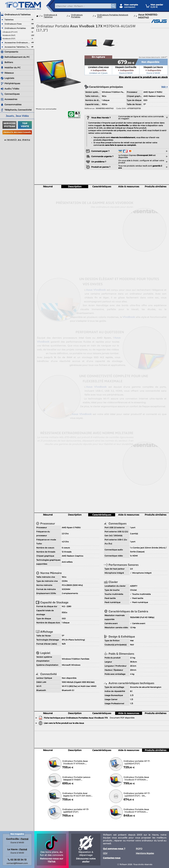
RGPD (139, 849)
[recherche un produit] (81, 6)
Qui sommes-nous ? (114, 849)
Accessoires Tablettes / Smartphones (17, 47)
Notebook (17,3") (9, 39)
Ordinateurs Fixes (13, 24)
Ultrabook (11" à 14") (10, 32)
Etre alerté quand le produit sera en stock (143, 77)
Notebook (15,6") (9, 35)
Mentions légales (145, 853)
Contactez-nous (112, 858)
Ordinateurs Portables (15, 28)
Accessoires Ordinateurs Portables (17, 43)
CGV (105, 853)
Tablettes (9, 20)
